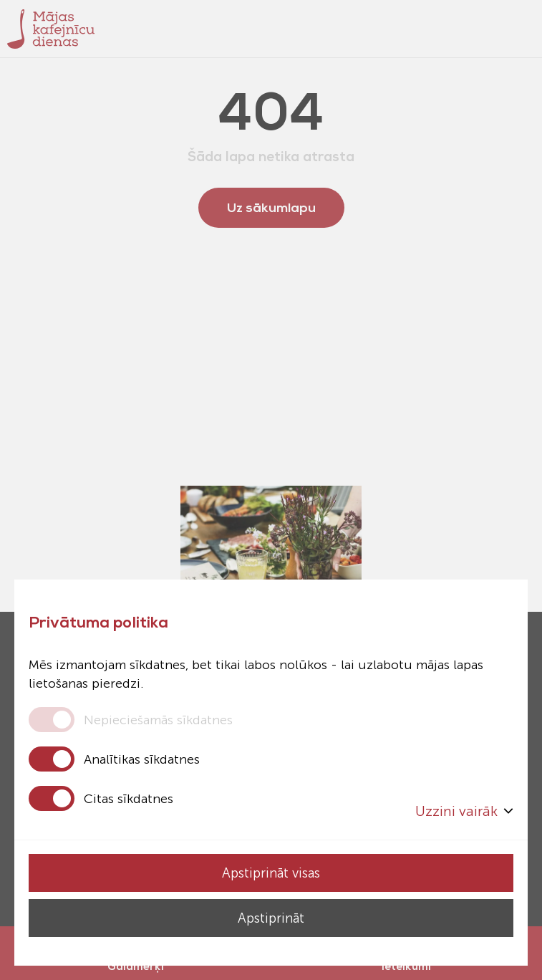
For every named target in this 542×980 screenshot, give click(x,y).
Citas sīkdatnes (129, 799)
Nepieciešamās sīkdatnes (158, 720)
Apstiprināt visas (271, 873)
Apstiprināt (271, 918)
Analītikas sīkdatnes (142, 759)
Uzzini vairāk (464, 811)
